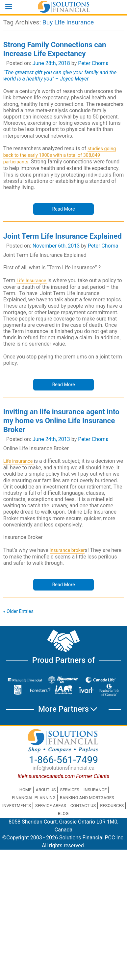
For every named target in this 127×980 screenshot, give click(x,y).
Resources (112, 806)
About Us (46, 790)
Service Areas (51, 806)
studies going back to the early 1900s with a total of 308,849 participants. (60, 155)
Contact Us (83, 806)
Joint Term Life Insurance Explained (63, 236)
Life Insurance (32, 281)
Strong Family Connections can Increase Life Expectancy (55, 49)
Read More (63, 209)
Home (25, 790)
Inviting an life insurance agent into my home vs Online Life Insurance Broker (61, 421)
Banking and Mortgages (87, 798)
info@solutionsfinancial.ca (64, 768)
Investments (17, 806)
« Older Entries (18, 611)
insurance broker (67, 550)
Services (69, 790)
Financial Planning (34, 798)
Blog (63, 813)
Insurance (95, 790)
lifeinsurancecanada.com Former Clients (64, 776)
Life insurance (19, 461)
